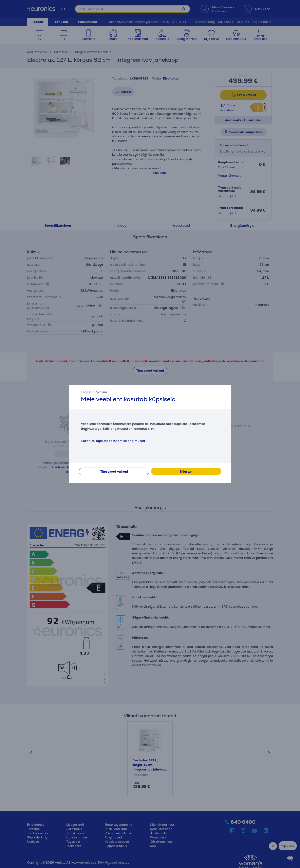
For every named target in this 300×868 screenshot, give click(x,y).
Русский (101, 392)
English (86, 392)
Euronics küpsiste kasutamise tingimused (113, 441)
